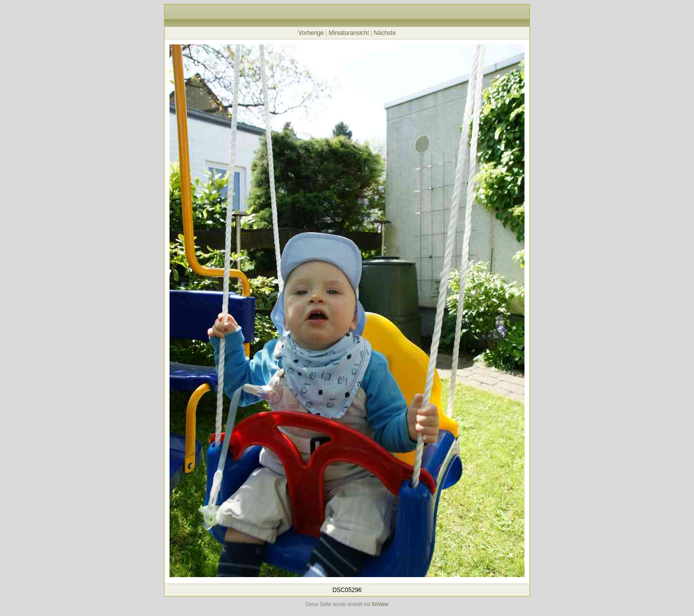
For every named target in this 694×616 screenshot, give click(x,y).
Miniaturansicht (349, 33)
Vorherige (311, 33)
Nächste (385, 33)
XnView (380, 604)
